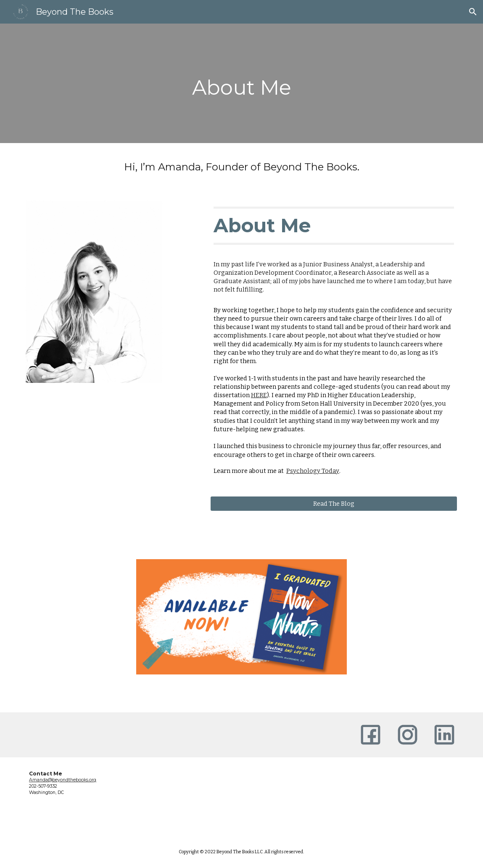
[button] (473, 12)
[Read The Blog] (334, 503)
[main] (242, 83)
